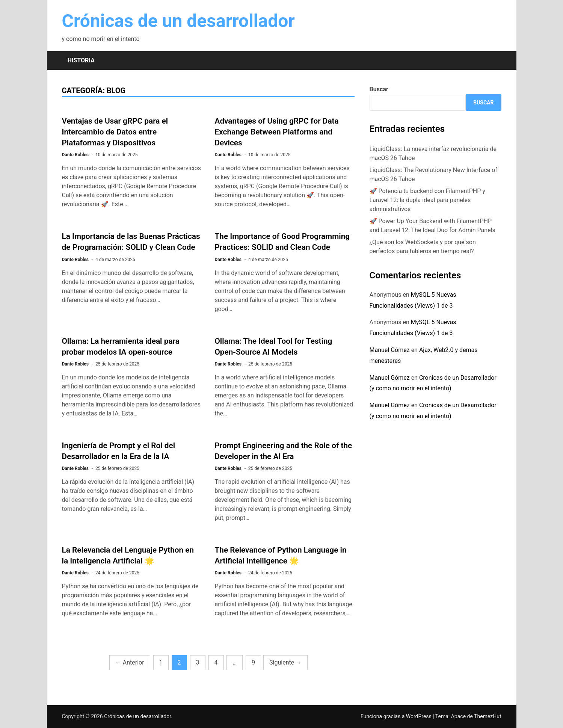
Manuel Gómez (390, 350)
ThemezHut (488, 716)
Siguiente (285, 662)
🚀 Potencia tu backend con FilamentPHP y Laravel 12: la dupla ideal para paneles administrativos (427, 200)
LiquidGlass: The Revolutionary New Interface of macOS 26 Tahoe (433, 174)
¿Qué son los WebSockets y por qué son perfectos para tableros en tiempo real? (423, 247)
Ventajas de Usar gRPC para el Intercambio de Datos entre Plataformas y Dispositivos (115, 132)
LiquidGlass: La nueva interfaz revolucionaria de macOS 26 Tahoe (433, 153)
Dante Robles (75, 155)
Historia (81, 60)
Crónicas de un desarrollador (178, 21)
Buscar (379, 89)
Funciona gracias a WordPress (397, 716)
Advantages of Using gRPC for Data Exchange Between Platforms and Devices (277, 132)
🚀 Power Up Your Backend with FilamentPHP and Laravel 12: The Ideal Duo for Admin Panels (432, 226)
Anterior (130, 662)
